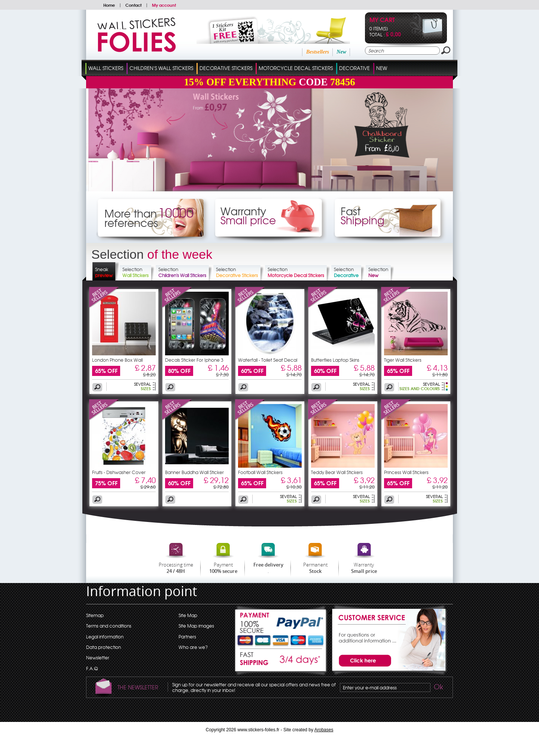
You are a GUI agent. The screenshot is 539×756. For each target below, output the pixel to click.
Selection (135, 272)
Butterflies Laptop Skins (335, 360)
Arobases (324, 730)
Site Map (188, 615)
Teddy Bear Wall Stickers (337, 472)
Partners (187, 637)
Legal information (105, 637)
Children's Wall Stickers (161, 68)
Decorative (354, 68)
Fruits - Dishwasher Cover (119, 472)
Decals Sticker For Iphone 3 (194, 360)
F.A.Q (92, 668)
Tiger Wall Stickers (403, 360)
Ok (438, 688)
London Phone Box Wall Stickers (117, 362)
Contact (133, 5)
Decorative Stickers (226, 68)
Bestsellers (318, 52)
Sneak (104, 272)
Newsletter (98, 658)
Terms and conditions (109, 626)
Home (109, 5)
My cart (382, 20)
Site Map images (196, 626)
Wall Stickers (106, 68)
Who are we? (193, 647)
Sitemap (95, 615)
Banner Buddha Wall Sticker (194, 472)
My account (164, 5)
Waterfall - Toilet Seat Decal (268, 360)
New (341, 52)
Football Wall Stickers (260, 472)
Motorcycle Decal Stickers (296, 68)
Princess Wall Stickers (406, 472)
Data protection (103, 647)
